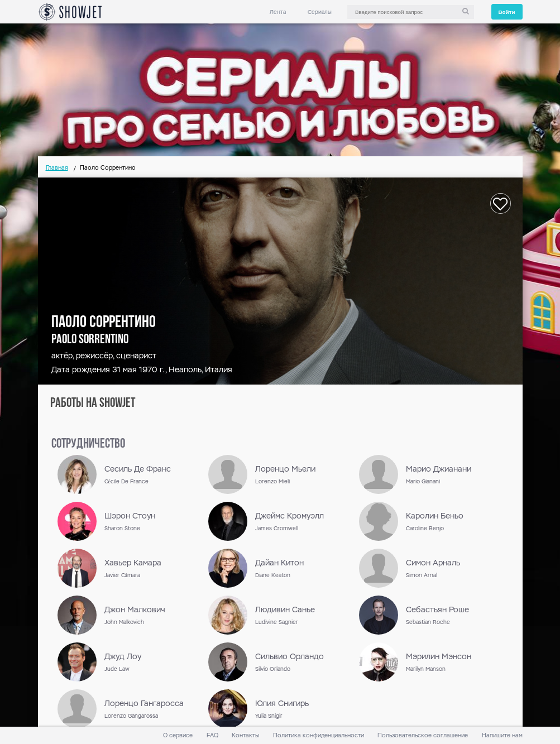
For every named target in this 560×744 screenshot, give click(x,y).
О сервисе (178, 735)
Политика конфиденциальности (319, 735)
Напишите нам (502, 735)
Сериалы (320, 12)
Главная (57, 168)
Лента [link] (278, 12)
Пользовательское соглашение (423, 735)
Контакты (245, 735)
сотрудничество (88, 444)
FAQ (212, 735)
